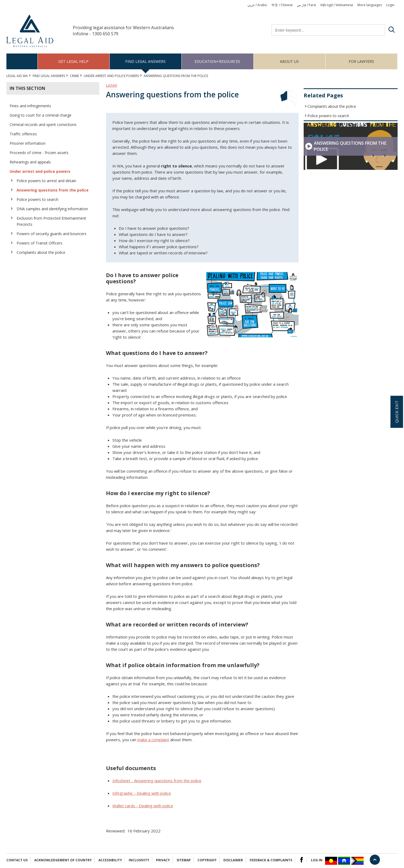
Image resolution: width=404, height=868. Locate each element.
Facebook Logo (302, 860)
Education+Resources (217, 61)
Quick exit (397, 412)
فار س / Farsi (306, 5)
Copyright (207, 860)
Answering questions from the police (53, 190)
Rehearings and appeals (30, 162)
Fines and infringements (30, 106)
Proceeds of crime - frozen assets (39, 153)
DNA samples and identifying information (52, 209)
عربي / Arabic (257, 5)
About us (289, 61)
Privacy (163, 860)
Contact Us (17, 860)
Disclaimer (233, 860)
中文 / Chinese (282, 5)
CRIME (74, 76)
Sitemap (184, 860)
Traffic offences (23, 134)
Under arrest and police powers (111, 76)
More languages (370, 5)
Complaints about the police (41, 252)
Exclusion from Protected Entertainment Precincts (51, 221)
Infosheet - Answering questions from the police (157, 781)
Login (390, 5)
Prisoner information (28, 143)
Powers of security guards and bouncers (52, 234)
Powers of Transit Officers (39, 243)
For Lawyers (361, 61)
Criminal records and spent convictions (43, 125)
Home (22, 61)
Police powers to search (37, 199)
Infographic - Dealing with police (142, 793)
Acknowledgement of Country (63, 860)
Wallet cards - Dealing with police (143, 806)
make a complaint (153, 740)
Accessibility (110, 860)
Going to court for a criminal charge (41, 115)
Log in (317, 860)
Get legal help (73, 61)
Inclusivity (139, 860)
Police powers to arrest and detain (46, 181)
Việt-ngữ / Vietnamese (337, 5)
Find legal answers (145, 61)
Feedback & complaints (271, 860)
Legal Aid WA (17, 76)
